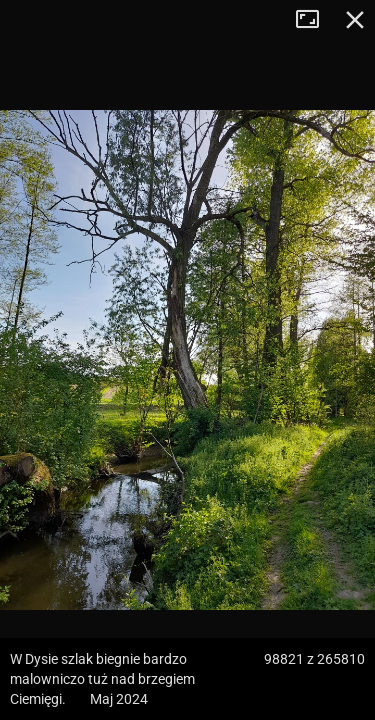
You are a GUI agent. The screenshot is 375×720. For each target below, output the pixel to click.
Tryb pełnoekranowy (315, 20)
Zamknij (355, 20)
